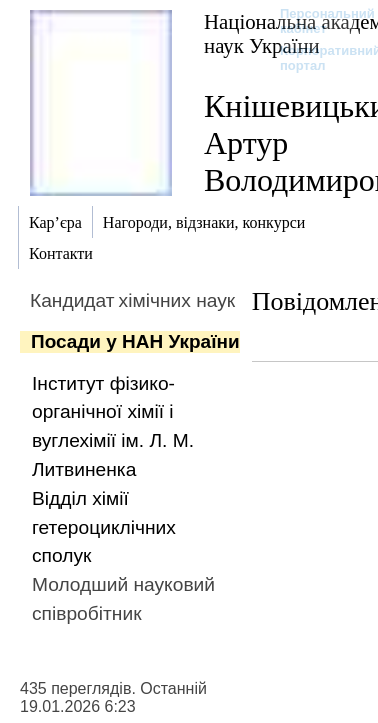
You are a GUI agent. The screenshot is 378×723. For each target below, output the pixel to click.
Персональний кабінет (317, 21)
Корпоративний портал (317, 58)
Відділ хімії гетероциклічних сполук (104, 527)
